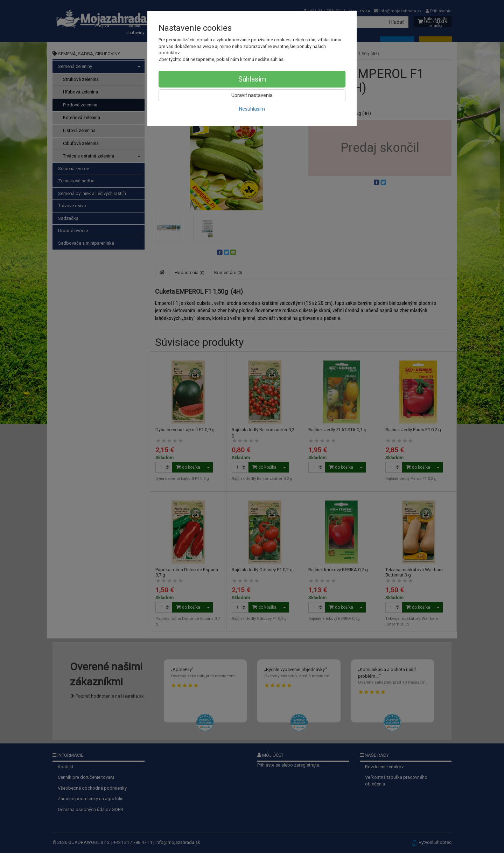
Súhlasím (252, 79)
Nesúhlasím (252, 109)
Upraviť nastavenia (252, 95)
